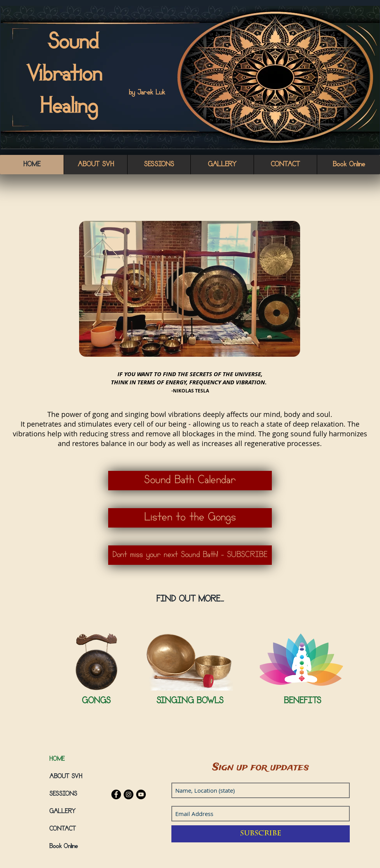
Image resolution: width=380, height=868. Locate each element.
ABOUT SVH (66, 777)
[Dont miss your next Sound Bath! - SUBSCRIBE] (190, 555)
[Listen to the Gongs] (190, 518)
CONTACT (63, 829)
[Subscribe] (261, 834)
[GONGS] (96, 702)
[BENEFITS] (302, 702)
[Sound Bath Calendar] (190, 481)
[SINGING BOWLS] (190, 702)
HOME (57, 759)
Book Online (64, 847)
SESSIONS (63, 794)
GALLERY (62, 812)
